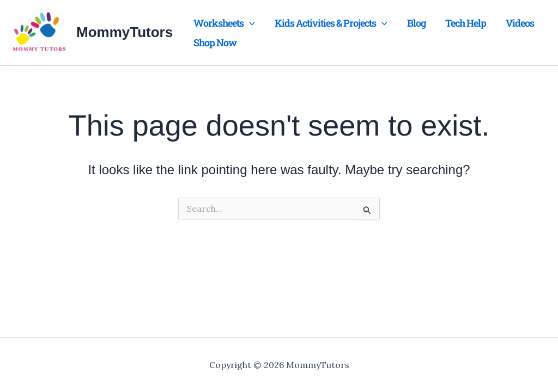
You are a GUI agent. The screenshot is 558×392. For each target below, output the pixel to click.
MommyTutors (125, 32)
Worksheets (224, 23)
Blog (416, 23)
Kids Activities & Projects (331, 23)
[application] (249, 23)
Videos (520, 23)
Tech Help (466, 23)
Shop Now (215, 42)
